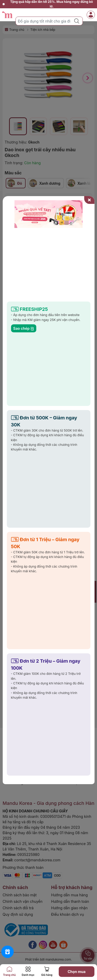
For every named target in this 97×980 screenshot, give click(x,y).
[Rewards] (8, 952)
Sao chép (24, 328)
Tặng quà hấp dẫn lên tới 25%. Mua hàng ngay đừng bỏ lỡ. (48, 4)
